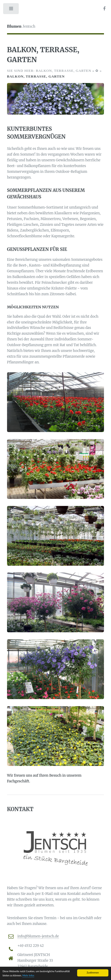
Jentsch (21, 26)
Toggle (11, 10)
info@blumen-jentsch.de (38, 936)
